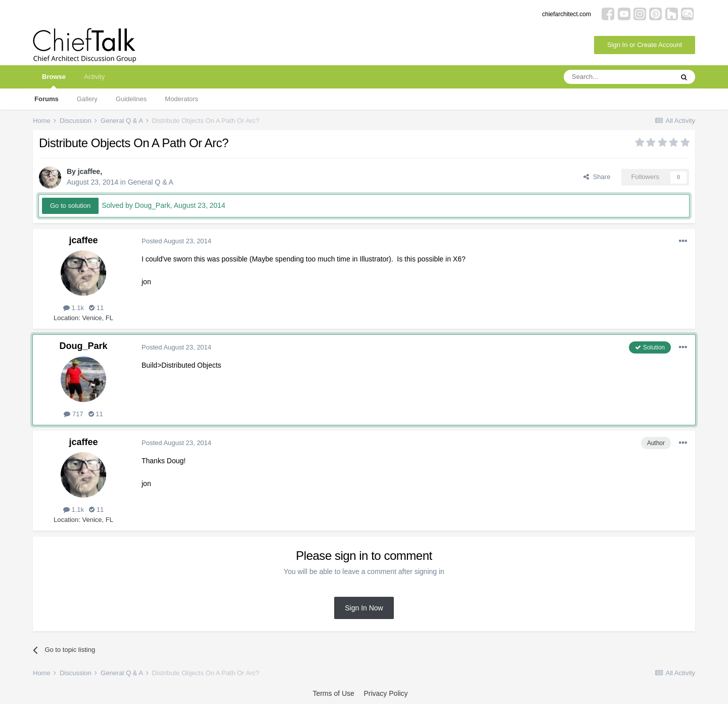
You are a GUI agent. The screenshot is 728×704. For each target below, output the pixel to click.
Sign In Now (364, 608)
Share (597, 177)
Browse (54, 81)
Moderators (181, 99)
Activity (94, 77)
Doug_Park (83, 346)
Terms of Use (333, 693)
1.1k (74, 308)
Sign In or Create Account (645, 45)
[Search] (618, 77)
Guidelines (131, 99)
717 (73, 414)
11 (96, 308)
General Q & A (151, 182)
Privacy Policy (385, 693)
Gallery (87, 99)
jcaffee (89, 171)
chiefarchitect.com (566, 14)
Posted (176, 241)
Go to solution (70, 206)
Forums (47, 99)
